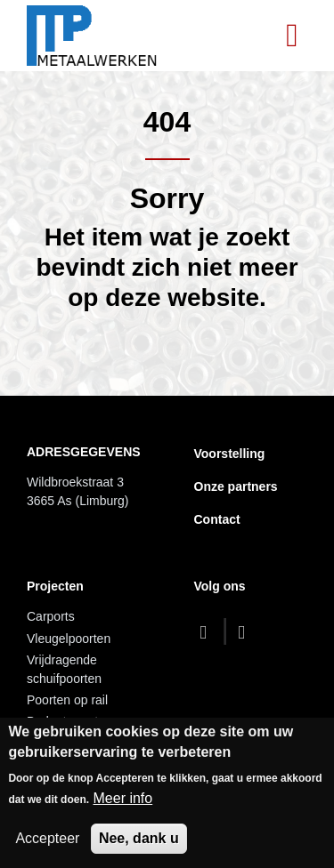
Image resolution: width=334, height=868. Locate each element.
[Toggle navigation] (292, 36)
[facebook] (208, 632)
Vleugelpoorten (69, 639)
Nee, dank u (139, 838)
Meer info (123, 798)
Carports (51, 616)
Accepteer (47, 838)
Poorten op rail (67, 700)
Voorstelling (230, 454)
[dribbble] (246, 632)
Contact (217, 519)
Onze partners (236, 486)
